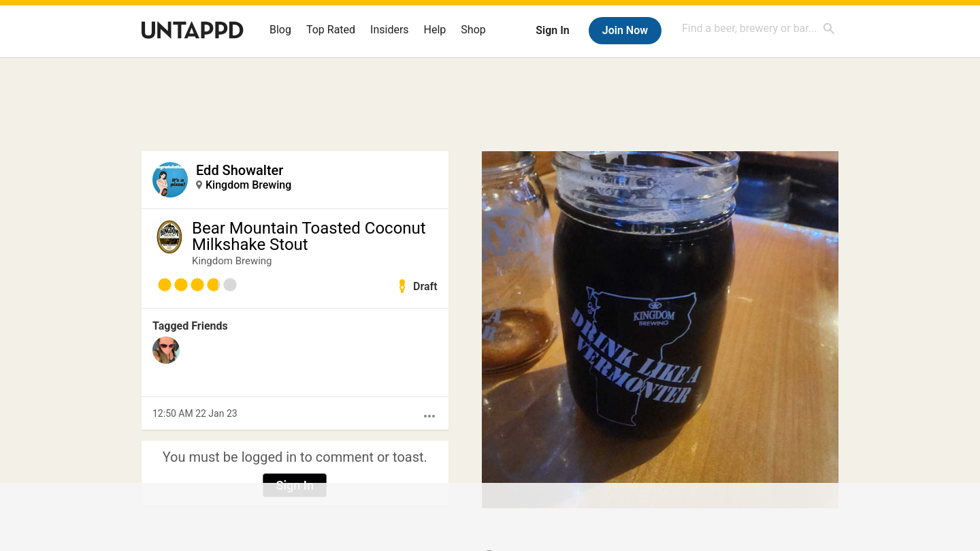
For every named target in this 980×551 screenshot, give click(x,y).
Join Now (625, 30)
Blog (280, 30)
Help (435, 30)
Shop (473, 30)
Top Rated (331, 30)
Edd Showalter (240, 170)
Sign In (552, 30)
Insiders (390, 30)
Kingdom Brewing (248, 185)
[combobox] (759, 28)
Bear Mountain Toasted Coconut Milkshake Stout (309, 236)
